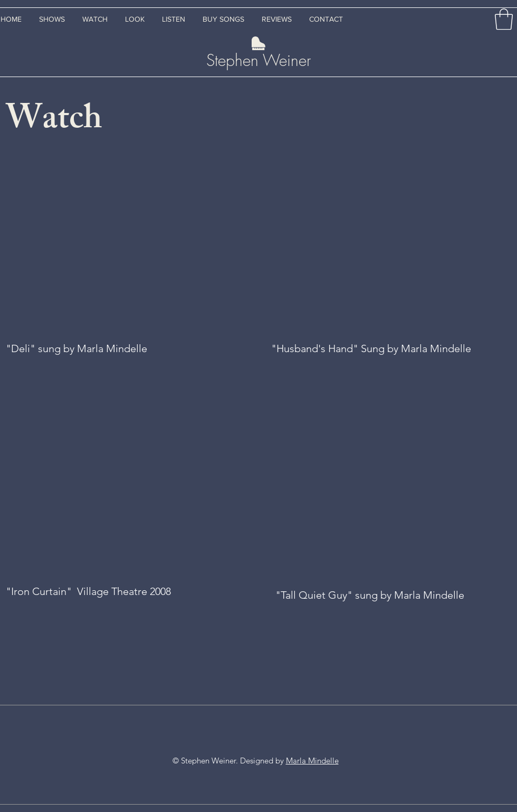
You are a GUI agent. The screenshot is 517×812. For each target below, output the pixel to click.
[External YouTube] (123, 244)
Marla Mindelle (312, 761)
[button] (504, 19)
